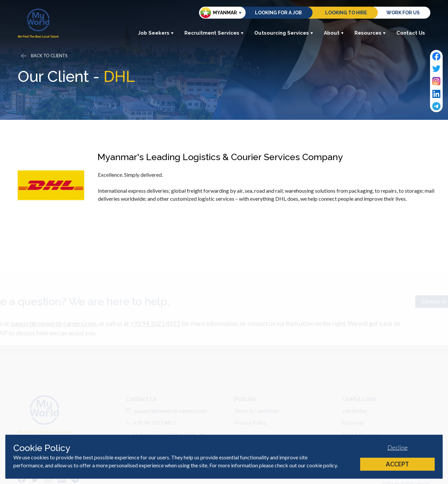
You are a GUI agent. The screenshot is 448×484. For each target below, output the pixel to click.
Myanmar (219, 13)
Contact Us (411, 33)
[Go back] (44, 56)
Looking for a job (278, 13)
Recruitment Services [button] (214, 33)
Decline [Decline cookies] (398, 447)
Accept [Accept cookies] (397, 464)
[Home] (38, 23)
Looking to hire (346, 13)
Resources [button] (370, 33)
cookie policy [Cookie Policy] (322, 465)
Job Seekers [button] (156, 33)
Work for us (403, 13)
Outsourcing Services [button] (284, 33)
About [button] (334, 33)
